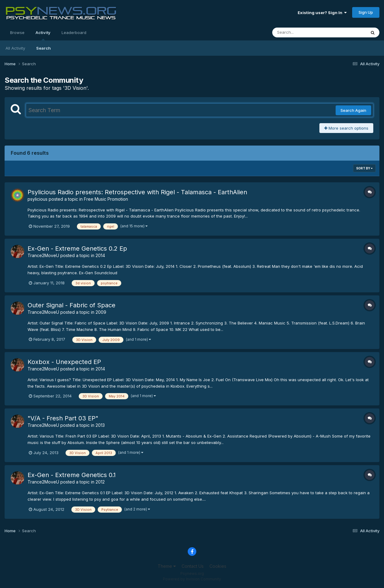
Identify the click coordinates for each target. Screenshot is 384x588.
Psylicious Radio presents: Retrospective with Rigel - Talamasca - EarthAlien (137, 192)
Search (43, 48)
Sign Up (366, 12)
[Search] (302, 32)
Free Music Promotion (106, 199)
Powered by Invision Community (192, 579)
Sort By (364, 168)
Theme (167, 566)
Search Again (353, 110)
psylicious (38, 199)
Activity (43, 35)
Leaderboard (74, 32)
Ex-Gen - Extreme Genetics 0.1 (72, 475)
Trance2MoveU (43, 255)
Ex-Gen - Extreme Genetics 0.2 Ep (77, 248)
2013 (100, 425)
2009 (101, 312)
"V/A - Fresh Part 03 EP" (63, 418)
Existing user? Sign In (322, 13)
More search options (346, 128)
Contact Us (193, 566)
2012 (100, 482)
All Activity (15, 48)
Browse (17, 32)
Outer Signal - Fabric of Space (72, 305)
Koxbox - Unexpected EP (64, 362)
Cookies (218, 566)
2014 (100, 255)
